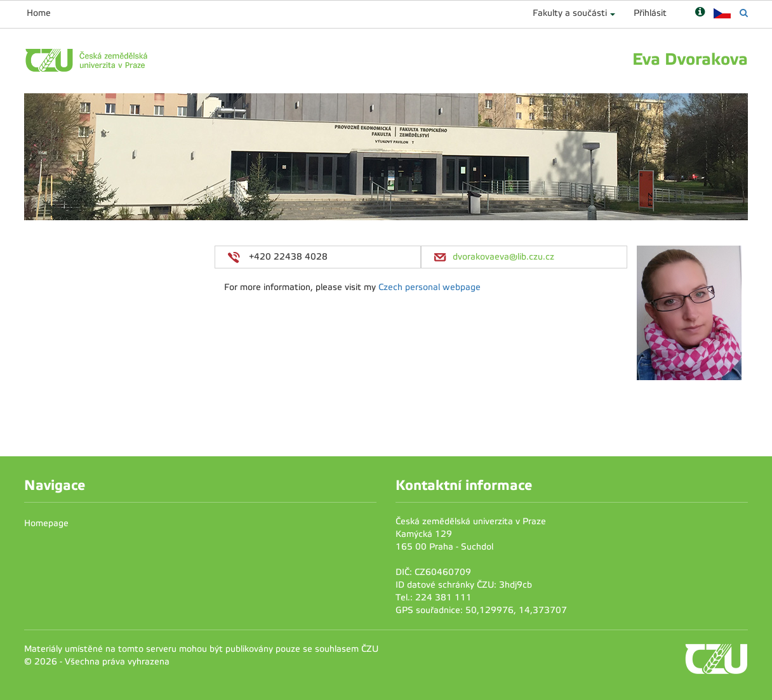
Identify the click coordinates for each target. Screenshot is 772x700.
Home (39, 13)
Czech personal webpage (429, 287)
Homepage (46, 523)
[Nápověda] (700, 13)
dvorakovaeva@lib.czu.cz (503, 257)
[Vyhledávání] (744, 13)
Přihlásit (650, 13)
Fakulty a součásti (570, 13)
